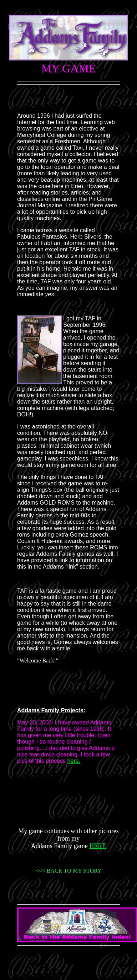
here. (74, 761)
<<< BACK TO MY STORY (69, 871)
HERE (98, 846)
